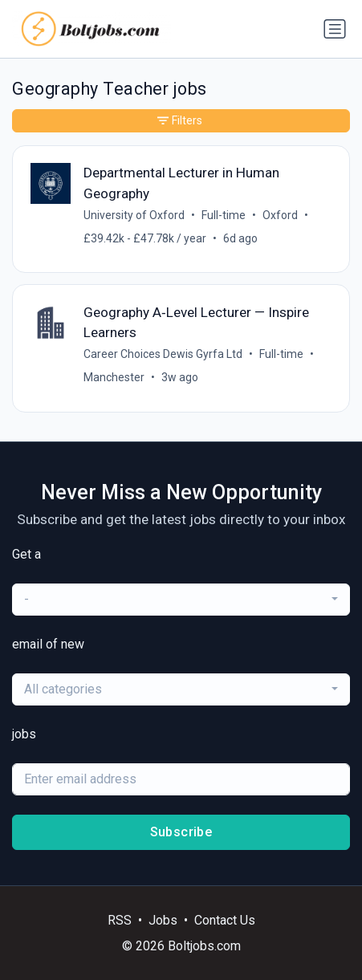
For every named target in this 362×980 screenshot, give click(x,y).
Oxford (280, 215)
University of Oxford (134, 215)
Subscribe (181, 832)
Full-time (224, 215)
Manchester (114, 377)
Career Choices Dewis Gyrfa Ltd (163, 354)
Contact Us (225, 920)
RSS (120, 920)
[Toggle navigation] (335, 29)
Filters (180, 120)
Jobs (163, 920)
